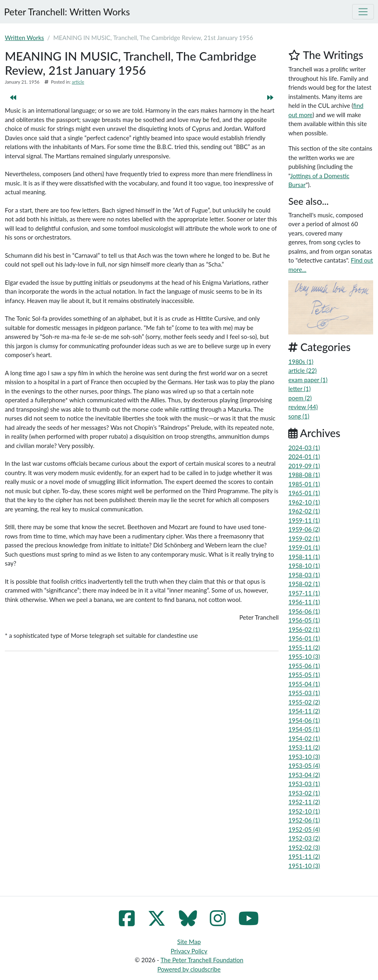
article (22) (302, 370)
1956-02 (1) (304, 629)
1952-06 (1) (304, 820)
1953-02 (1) (304, 793)
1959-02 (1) (304, 538)
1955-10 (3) (304, 656)
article (78, 82)
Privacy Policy (189, 951)
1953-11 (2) (304, 747)
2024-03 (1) (304, 448)
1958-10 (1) (304, 566)
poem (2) (300, 398)
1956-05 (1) (304, 620)
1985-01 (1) (304, 484)
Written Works (24, 38)
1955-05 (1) (304, 675)
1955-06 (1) (304, 666)
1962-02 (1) (304, 511)
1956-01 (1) (304, 638)
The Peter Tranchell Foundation (202, 960)
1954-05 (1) (304, 729)
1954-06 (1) (304, 720)
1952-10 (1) (304, 811)
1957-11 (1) (304, 593)
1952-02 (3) (304, 848)
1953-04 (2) (304, 775)
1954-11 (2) (304, 711)
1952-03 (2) (304, 838)
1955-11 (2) (304, 648)
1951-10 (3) (304, 866)
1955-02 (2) (304, 702)
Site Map (189, 942)
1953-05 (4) (304, 765)
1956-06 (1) (304, 611)
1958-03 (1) (304, 575)
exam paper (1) (308, 380)
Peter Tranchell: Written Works (67, 12)
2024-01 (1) (304, 456)
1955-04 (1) (304, 684)
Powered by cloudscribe (189, 969)
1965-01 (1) (304, 493)
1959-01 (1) (304, 547)
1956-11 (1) (304, 602)
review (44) (303, 407)
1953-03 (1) (304, 784)
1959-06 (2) (304, 529)
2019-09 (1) (304, 466)
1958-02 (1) (304, 584)
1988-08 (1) (304, 475)
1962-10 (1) (304, 502)
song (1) (299, 416)
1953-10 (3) (304, 757)
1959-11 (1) (304, 520)
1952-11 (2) (304, 802)
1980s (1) (301, 362)
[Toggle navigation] (363, 12)
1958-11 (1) (304, 557)
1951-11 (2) (304, 856)
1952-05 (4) (304, 829)
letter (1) (299, 389)
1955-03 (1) (304, 693)
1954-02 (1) (304, 738)
